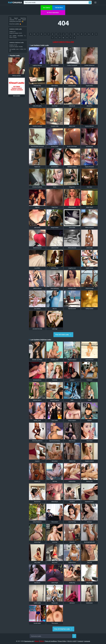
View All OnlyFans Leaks (63, 629)
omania (15, 2)
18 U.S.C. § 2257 (72, 641)
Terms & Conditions (51, 641)
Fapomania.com (29, 641)
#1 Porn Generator (53, 13)
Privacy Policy (62, 641)
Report (37, 641)
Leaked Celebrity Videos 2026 (63, 42)
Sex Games (46, 8)
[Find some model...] (51, 636)
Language (87, 641)
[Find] (74, 636)
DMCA (42, 641)
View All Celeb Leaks (63, 335)
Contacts (80, 641)
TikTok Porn (59, 8)
